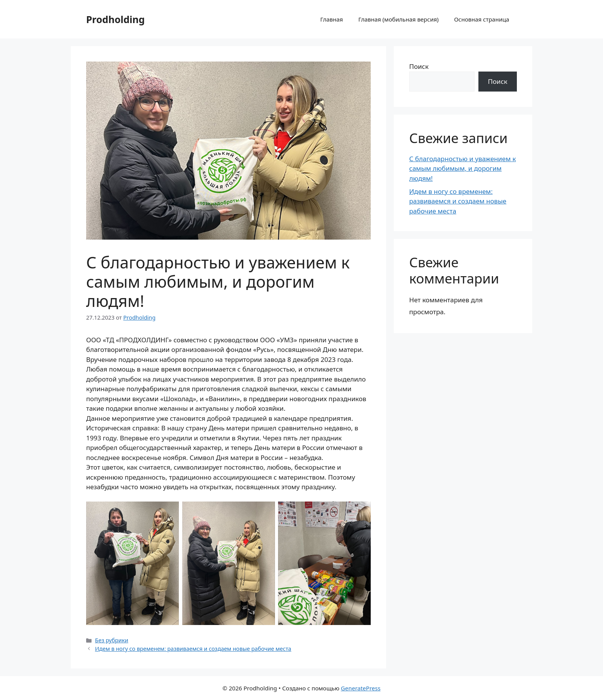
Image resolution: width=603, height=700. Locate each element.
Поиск (419, 66)
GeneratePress (361, 688)
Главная (332, 19)
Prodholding (115, 19)
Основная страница (482, 19)
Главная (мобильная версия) (399, 19)
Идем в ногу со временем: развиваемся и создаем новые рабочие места (193, 649)
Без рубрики (112, 640)
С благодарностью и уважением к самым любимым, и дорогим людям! (462, 168)
